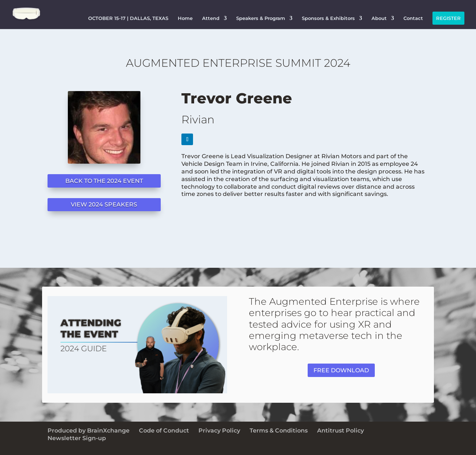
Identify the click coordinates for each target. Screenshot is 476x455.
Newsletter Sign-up (77, 438)
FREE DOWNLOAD (341, 370)
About (379, 18)
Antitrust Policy (340, 431)
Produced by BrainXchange (89, 431)
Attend (211, 18)
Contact (413, 18)
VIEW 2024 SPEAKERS (104, 204)
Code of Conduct (164, 431)
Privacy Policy (219, 431)
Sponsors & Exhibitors (328, 18)
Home (185, 18)
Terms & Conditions (279, 431)
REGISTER (448, 18)
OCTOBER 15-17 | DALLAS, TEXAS (128, 18)
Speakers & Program (261, 18)
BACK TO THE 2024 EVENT (104, 181)
